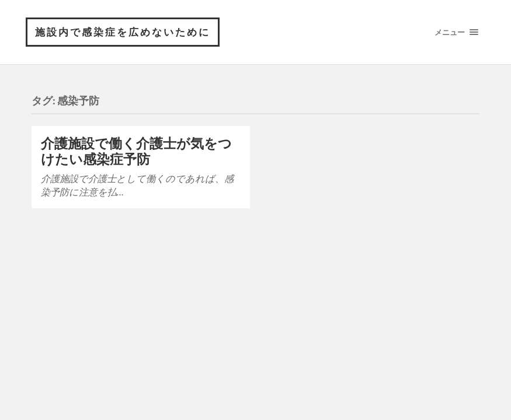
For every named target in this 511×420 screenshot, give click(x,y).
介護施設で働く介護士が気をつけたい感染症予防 (136, 151)
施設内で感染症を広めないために (123, 32)
